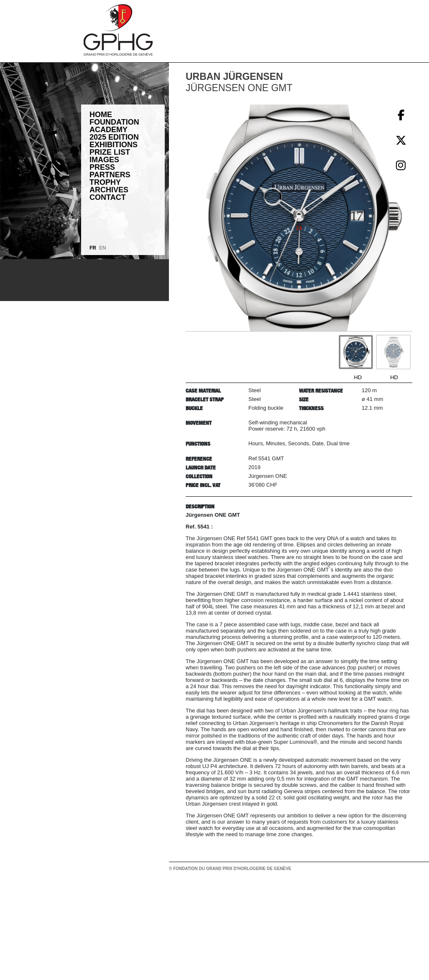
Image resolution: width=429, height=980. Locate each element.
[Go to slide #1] (356, 352)
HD (358, 377)
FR (93, 248)
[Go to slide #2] (393, 352)
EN (103, 248)
